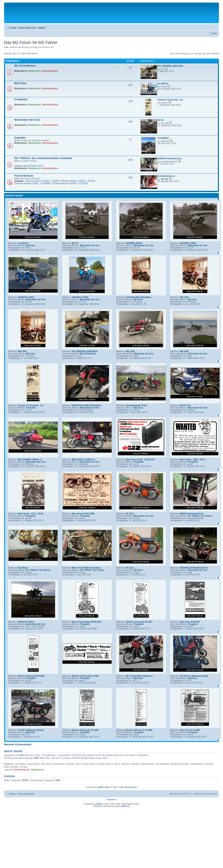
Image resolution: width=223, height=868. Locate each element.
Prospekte (21, 99)
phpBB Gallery (104, 787)
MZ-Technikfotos (25, 66)
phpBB (99, 804)
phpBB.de (125, 806)
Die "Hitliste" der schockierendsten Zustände (43, 158)
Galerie (42, 28)
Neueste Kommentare (18, 744)
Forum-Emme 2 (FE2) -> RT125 (79, 181)
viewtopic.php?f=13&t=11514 (29, 166)
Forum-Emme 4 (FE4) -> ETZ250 (71, 183)
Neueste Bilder (14, 196)
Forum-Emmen (24, 176)
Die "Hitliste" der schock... (201, 516)
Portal (13, 28)
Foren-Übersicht (27, 28)
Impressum (111, 800)
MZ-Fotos (20, 83)
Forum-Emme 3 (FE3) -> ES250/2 (34, 183)
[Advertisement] (112, 13)
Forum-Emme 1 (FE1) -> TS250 (43, 181)
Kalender (20, 138)
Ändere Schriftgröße (214, 27)
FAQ (215, 33)
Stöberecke (12, 61)
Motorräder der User (27, 120)
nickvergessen (130, 787)
